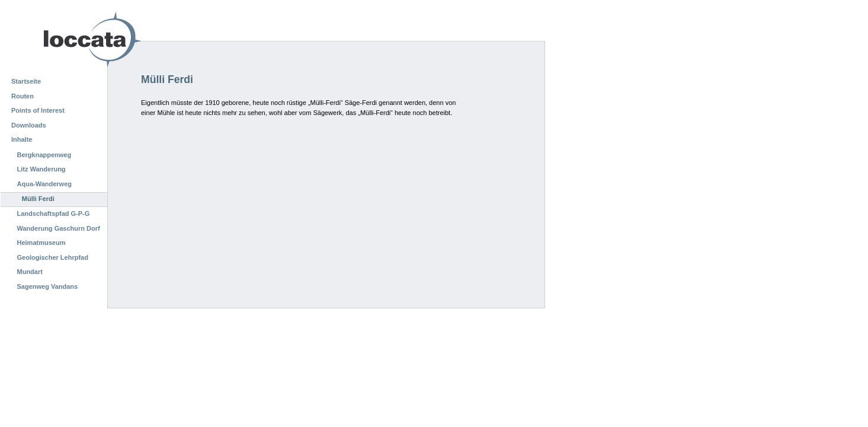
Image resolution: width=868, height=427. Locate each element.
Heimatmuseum (41, 243)
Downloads (29, 125)
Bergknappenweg (44, 155)
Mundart (30, 272)
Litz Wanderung (41, 169)
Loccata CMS (62, 39)
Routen (23, 96)
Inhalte (22, 139)
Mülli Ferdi (38, 199)
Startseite (26, 81)
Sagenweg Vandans (48, 286)
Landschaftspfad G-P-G (54, 213)
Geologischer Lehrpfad (53, 257)
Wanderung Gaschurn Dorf (59, 228)
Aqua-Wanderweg (45, 184)
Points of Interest (38, 110)
